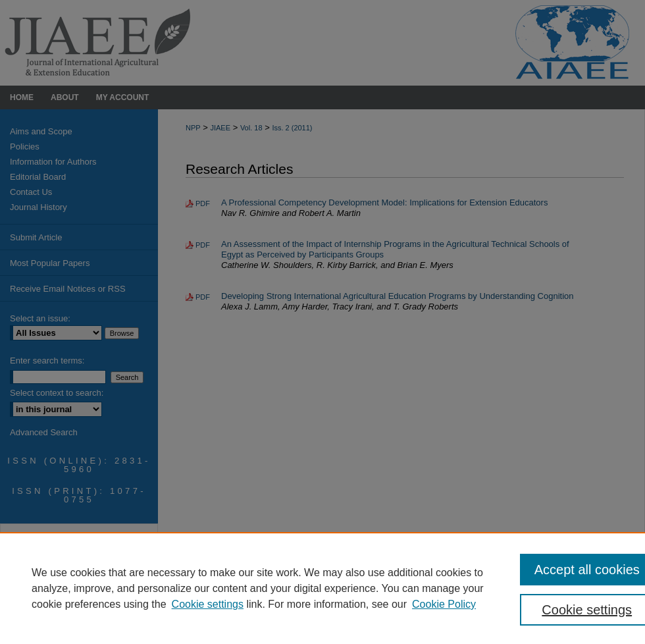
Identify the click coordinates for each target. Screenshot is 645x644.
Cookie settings (208, 604)
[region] (322, 588)
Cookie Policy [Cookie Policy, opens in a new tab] (444, 604)
